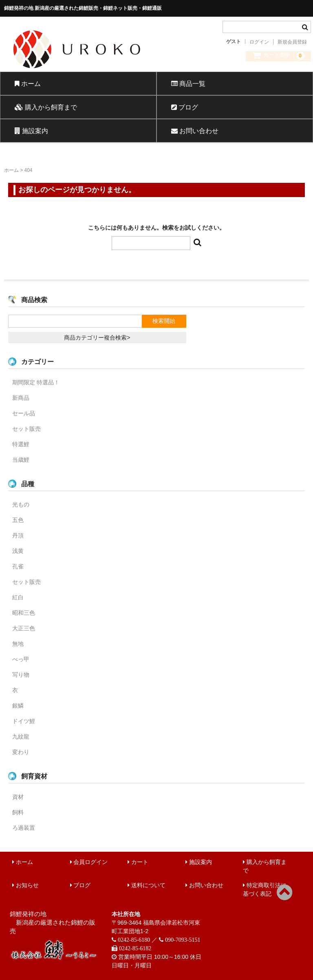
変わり (21, 752)
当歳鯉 (21, 460)
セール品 (24, 413)
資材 (18, 797)
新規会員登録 (292, 42)
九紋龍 (21, 737)
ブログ (185, 107)
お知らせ (25, 885)
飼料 (18, 812)
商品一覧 (188, 83)
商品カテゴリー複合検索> (97, 338)
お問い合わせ (195, 131)
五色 (18, 520)
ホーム (28, 83)
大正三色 (24, 628)
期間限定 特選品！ (36, 382)
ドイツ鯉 (24, 721)
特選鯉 (21, 444)
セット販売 (26, 429)
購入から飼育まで (46, 107)
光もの (21, 504)
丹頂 (18, 535)
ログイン (259, 42)
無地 (18, 644)
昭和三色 (24, 613)
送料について (147, 885)
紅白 (18, 597)
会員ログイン (89, 862)
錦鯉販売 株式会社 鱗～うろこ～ (105, 71)
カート (138, 862)
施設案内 (31, 131)
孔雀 (18, 566)
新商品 (21, 398)
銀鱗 (18, 706)
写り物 (21, 675)
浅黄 (18, 551)
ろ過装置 (24, 828)
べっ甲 (21, 659)
